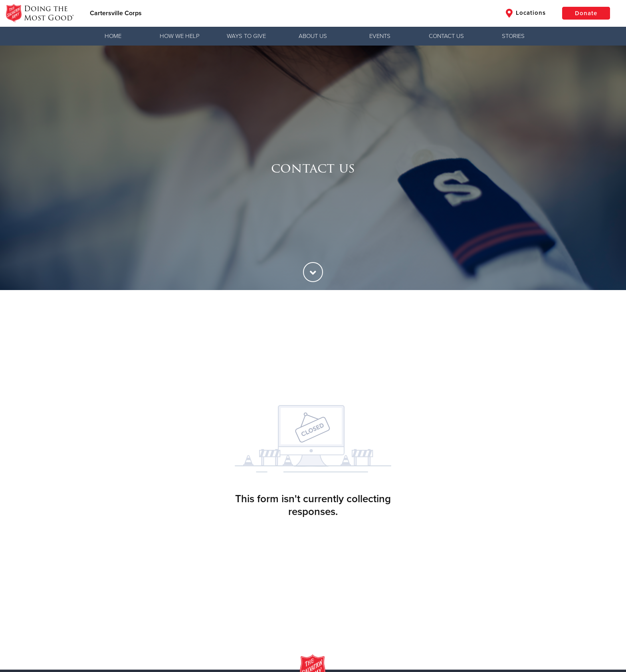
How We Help (180, 36)
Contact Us (446, 36)
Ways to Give (246, 36)
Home (113, 36)
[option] (313, 168)
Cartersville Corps (116, 13)
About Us (313, 36)
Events (380, 36)
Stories (513, 36)
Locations (526, 13)
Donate (586, 13)
